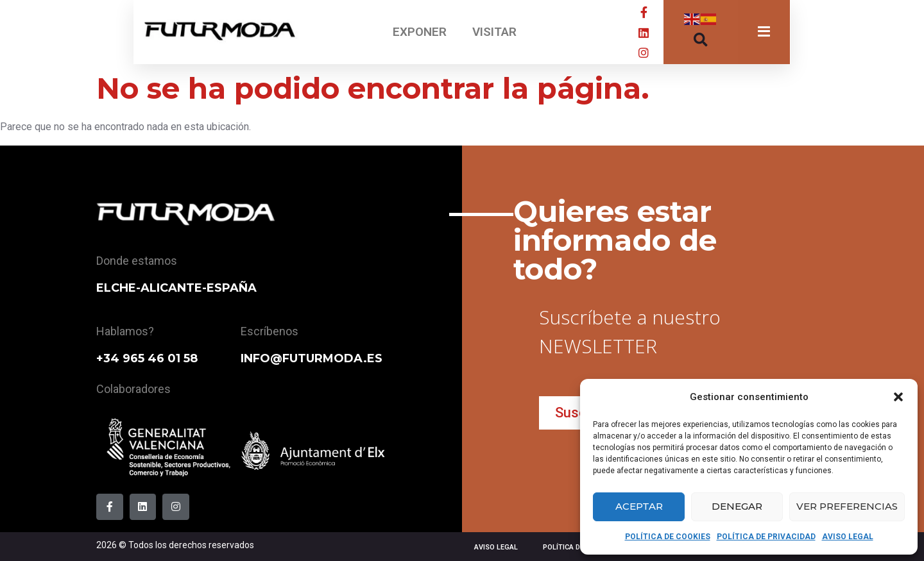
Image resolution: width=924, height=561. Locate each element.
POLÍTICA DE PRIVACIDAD (766, 537)
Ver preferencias (847, 506)
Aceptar (639, 506)
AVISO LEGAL (848, 537)
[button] (898, 397)
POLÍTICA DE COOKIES (668, 537)
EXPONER (420, 32)
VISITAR (494, 32)
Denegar (737, 506)
